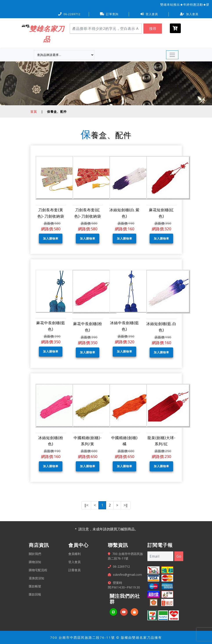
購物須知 (35, 562)
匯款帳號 (35, 586)
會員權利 (74, 554)
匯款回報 (35, 594)
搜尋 (153, 29)
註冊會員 (74, 570)
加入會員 (189, 14)
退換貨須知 (36, 578)
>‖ (126, 505)
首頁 (34, 112)
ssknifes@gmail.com (127, 575)
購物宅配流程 (38, 570)
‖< (86, 505)
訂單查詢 (109, 14)
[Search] (106, 29)
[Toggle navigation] (172, 55)
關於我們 (35, 554)
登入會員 (149, 14)
